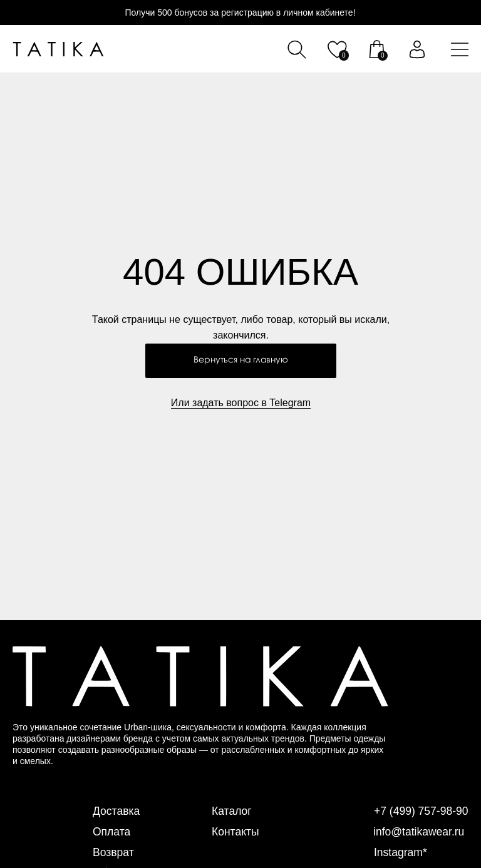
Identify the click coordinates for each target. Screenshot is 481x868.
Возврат (114, 852)
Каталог (232, 811)
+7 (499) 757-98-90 (422, 811)
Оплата (112, 832)
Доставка (117, 811)
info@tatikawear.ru (420, 832)
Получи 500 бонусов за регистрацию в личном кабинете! (240, 13)
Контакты (236, 832)
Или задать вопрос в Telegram (241, 403)
